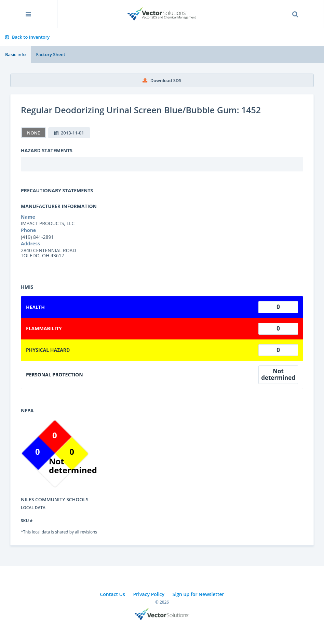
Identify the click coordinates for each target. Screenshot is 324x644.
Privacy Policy (149, 594)
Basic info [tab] (15, 54)
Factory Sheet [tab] (50, 54)
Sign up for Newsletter (198, 594)
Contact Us (112, 594)
